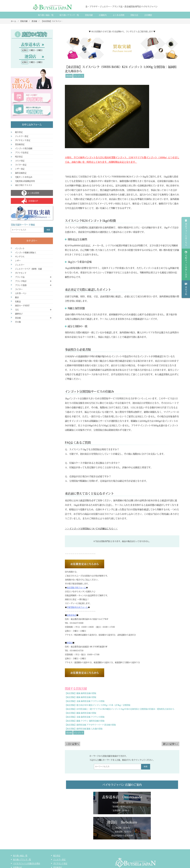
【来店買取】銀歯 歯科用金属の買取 (81, 693)
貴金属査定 (20, 144)
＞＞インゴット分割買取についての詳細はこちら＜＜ (91, 529)
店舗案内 (103, 15)
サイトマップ (59, 862)
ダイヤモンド (21, 273)
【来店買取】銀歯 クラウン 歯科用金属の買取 (85, 721)
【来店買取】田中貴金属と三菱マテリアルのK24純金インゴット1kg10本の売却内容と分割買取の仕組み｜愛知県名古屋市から (120, 709)
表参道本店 (72, 615)
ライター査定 (21, 165)
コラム (16, 862)
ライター (19, 289)
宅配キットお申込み (24, 177)
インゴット (79, 76)
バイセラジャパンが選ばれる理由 (27, 838)
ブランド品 (20, 277)
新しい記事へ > (170, 744)
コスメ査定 (20, 161)
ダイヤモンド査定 (23, 140)
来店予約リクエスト (24, 185)
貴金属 (69, 76)
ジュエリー (20, 265)
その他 (18, 322)
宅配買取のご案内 (20, 850)
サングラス (20, 257)
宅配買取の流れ (19, 854)
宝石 (17, 310)
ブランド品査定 (22, 153)
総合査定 (19, 132)
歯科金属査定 (21, 173)
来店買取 (17, 846)
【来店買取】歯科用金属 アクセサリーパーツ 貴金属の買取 (90, 725)
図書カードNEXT (22, 306)
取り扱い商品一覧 (46, 15)
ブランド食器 (21, 285)
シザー (18, 261)
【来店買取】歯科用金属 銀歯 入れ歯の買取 (84, 729)
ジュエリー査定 (22, 136)
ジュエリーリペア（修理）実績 (28, 269)
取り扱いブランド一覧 (69, 15)
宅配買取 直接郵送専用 (25, 181)
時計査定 (19, 157)
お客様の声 (18, 842)
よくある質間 (119, 15)
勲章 (17, 297)
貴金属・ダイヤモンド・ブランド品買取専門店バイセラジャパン (132, 854)
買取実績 (89, 15)
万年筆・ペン (21, 293)
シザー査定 (20, 169)
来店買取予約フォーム (76, 588)
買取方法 (134, 15)
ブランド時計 (21, 281)
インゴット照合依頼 (24, 148)
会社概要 (148, 15)
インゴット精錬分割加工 (26, 253)
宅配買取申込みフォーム (77, 607)
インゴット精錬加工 (21, 858)
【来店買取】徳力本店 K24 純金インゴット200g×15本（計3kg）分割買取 (98, 705)
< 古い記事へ (73, 744)
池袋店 (70, 643)
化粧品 (18, 302)
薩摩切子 (19, 314)
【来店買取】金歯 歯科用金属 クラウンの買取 (85, 701)
